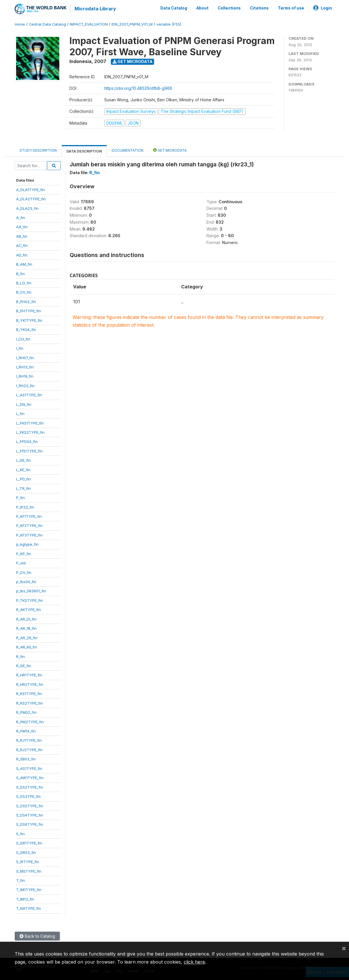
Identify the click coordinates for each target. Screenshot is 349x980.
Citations (259, 8)
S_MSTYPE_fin (29, 871)
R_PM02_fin (26, 712)
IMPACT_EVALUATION (89, 24)
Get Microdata (133, 61)
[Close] (344, 948)
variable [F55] (169, 24)
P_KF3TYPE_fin (29, 535)
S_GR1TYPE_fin (29, 843)
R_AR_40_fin (27, 647)
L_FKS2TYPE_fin (30, 432)
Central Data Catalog (47, 24)
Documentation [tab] (128, 150)
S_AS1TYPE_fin (29, 768)
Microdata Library (95, 9)
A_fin (21, 218)
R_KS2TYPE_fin (30, 703)
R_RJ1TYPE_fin (29, 740)
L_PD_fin (23, 479)
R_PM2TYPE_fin (30, 722)
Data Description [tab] (84, 151)
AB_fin (22, 236)
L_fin (20, 414)
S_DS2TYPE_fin (30, 787)
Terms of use (291, 8)
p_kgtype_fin (27, 544)
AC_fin (22, 246)
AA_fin (22, 227)
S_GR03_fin (26, 852)
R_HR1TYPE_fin (29, 675)
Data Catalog (174, 8)
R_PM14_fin (26, 731)
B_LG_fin (24, 283)
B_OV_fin (24, 292)
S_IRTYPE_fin (28, 862)
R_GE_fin (24, 666)
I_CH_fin (23, 339)
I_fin (20, 348)
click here (194, 962)
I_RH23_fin (25, 386)
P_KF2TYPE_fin (29, 526)
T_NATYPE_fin (29, 908)
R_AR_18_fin (26, 628)
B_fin (20, 274)
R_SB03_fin (26, 759)
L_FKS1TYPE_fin (30, 423)
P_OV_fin (24, 572)
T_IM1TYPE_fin (29, 890)
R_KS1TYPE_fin (29, 694)
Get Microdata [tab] (170, 150)
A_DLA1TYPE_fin (31, 190)
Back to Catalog (37, 936)
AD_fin (22, 255)
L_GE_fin (23, 460)
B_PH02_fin (26, 302)
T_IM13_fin (25, 899)
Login (323, 8)
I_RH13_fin (25, 367)
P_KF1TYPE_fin (29, 516)
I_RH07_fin (25, 357)
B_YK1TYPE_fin (29, 320)
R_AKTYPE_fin (29, 610)
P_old (21, 563)
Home (20, 24)
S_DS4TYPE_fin (30, 815)
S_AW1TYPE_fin (30, 778)
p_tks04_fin (26, 582)
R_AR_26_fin (27, 638)
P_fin (20, 498)
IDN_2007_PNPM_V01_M (132, 24)
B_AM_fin (24, 264)
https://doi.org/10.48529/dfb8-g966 (138, 88)
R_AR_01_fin (26, 619)
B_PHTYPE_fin (29, 311)
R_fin (20, 656)
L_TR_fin (23, 488)
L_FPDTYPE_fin (29, 451)
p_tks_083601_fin (31, 591)
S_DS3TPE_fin (28, 796)
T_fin (20, 880)
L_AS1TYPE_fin (29, 395)
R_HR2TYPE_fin (30, 684)
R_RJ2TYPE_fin (29, 750)
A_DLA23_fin (27, 208)
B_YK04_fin (26, 330)
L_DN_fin (24, 404)
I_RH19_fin (25, 376)
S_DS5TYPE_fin (30, 806)
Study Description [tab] (38, 150)
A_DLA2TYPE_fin (31, 199)
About (202, 8)
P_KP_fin (24, 554)
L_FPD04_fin (27, 442)
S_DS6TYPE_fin (30, 824)
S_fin (20, 834)
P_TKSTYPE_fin (30, 600)
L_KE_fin (23, 470)
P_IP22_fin (25, 507)
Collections (229, 8)
